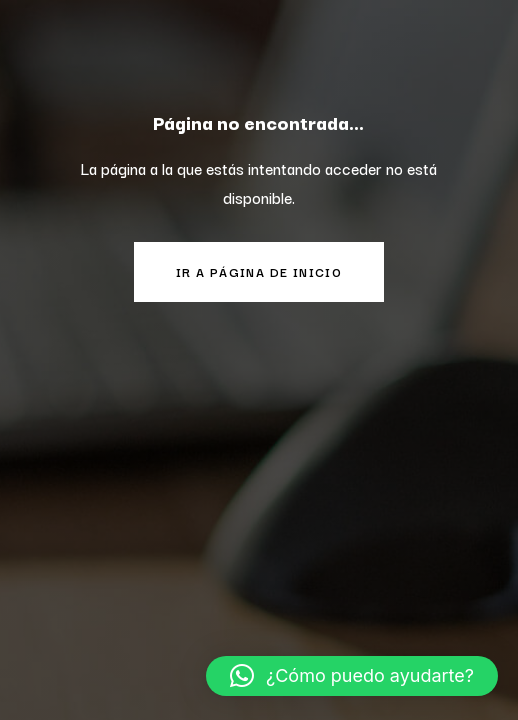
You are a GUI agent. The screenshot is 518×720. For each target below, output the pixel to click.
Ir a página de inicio (259, 271)
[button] (352, 676)
